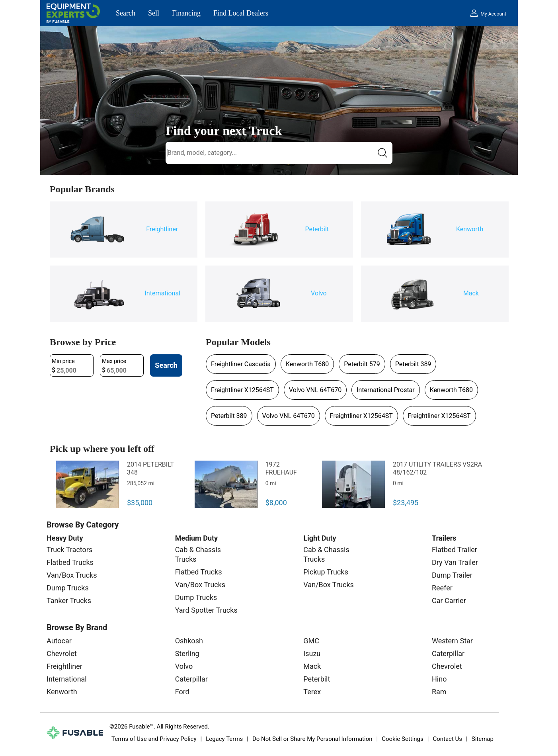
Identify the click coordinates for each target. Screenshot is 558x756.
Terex (312, 692)
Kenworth (62, 692)
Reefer (442, 588)
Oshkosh (189, 641)
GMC (311, 641)
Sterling (187, 653)
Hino (439, 679)
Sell (154, 13)
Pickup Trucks (326, 572)
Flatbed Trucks (70, 562)
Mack (312, 666)
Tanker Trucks (69, 601)
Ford (182, 692)
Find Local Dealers (241, 13)
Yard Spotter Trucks (206, 610)
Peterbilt (317, 679)
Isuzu (312, 653)
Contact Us (447, 739)
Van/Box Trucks (72, 575)
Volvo (184, 666)
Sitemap (483, 739)
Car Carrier (449, 601)
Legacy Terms (224, 739)
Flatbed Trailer (455, 550)
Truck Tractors (69, 550)
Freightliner (64, 666)
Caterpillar (191, 679)
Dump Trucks (68, 588)
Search (126, 13)
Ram (439, 692)
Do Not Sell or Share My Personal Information (312, 739)
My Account (493, 14)
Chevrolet (62, 653)
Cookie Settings (403, 739)
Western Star (452, 641)
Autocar (59, 641)
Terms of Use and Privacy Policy (154, 739)
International (67, 679)
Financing (186, 13)
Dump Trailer (452, 575)
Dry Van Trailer (455, 562)
